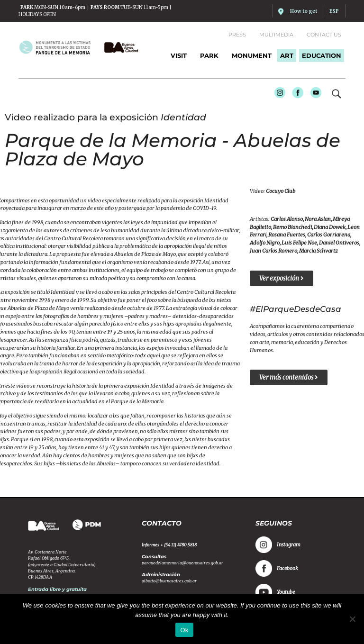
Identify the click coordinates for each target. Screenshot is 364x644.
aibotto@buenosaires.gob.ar (169, 581)
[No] (352, 619)
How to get (304, 11)
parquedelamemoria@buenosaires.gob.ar (182, 563)
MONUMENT (252, 55)
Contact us (324, 35)
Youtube (313, 94)
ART (287, 55)
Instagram (277, 94)
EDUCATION (322, 55)
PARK (209, 55)
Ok (184, 630)
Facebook (295, 94)
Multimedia (276, 35)
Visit (179, 55)
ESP (334, 11)
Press (237, 35)
